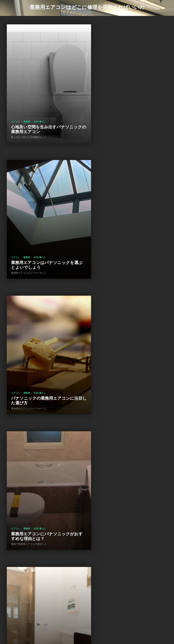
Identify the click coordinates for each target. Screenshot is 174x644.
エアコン (15, 105)
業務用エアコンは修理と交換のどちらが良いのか (42, 587)
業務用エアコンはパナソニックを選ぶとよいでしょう (128, 112)
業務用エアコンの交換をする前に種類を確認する (42, 468)
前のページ (64, 620)
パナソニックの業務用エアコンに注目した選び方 (43, 231)
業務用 (27, 105)
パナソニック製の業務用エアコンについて (43, 349)
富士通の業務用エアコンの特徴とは (128, 349)
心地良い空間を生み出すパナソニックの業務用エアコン (42, 112)
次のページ (110, 620)
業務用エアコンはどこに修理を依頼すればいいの (87, 7)
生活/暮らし (40, 105)
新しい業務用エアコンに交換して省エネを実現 (128, 468)
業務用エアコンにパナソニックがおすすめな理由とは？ (128, 231)
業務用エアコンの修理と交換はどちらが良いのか (128, 587)
